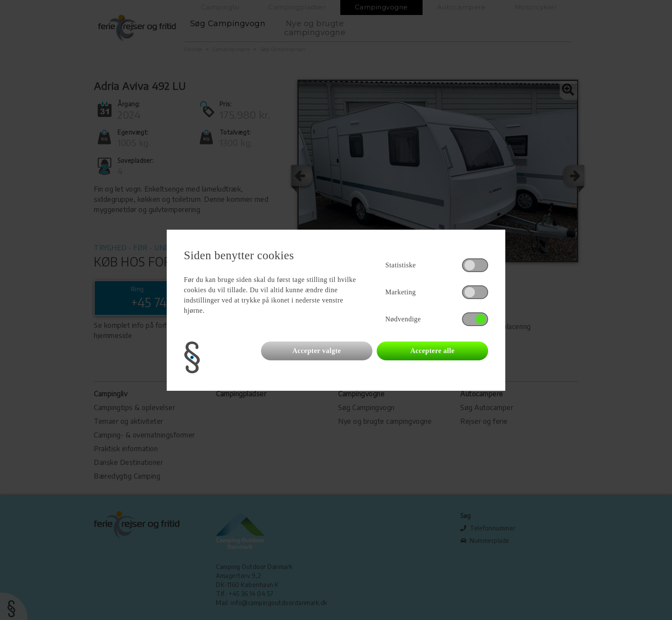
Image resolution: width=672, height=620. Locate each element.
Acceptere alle (432, 351)
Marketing (400, 292)
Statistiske (400, 265)
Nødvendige (403, 319)
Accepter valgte (316, 351)
